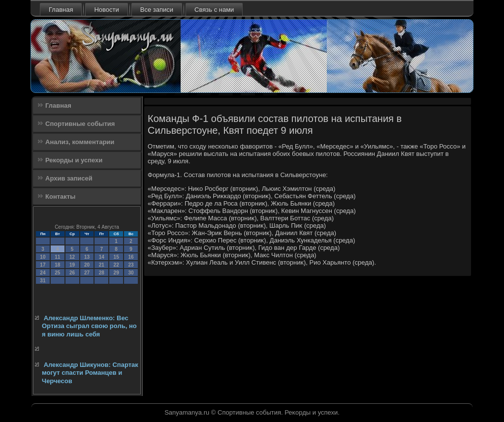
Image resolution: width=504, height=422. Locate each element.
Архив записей (69, 178)
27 (87, 273)
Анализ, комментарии (80, 142)
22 (116, 265)
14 (102, 257)
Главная (61, 10)
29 (116, 273)
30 (131, 273)
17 (43, 265)
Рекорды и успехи (74, 160)
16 (131, 257)
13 (87, 257)
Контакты (60, 196)
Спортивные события (80, 124)
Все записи (157, 10)
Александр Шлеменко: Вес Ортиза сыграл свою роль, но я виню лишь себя (89, 326)
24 (43, 273)
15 (116, 257)
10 (43, 257)
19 (72, 265)
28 (102, 273)
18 (57, 265)
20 (87, 265)
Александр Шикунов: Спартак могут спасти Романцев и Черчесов (90, 373)
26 (72, 273)
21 (102, 265)
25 (57, 273)
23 (131, 265)
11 (57, 257)
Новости (106, 10)
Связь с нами (214, 10)
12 (72, 257)
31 (43, 281)
